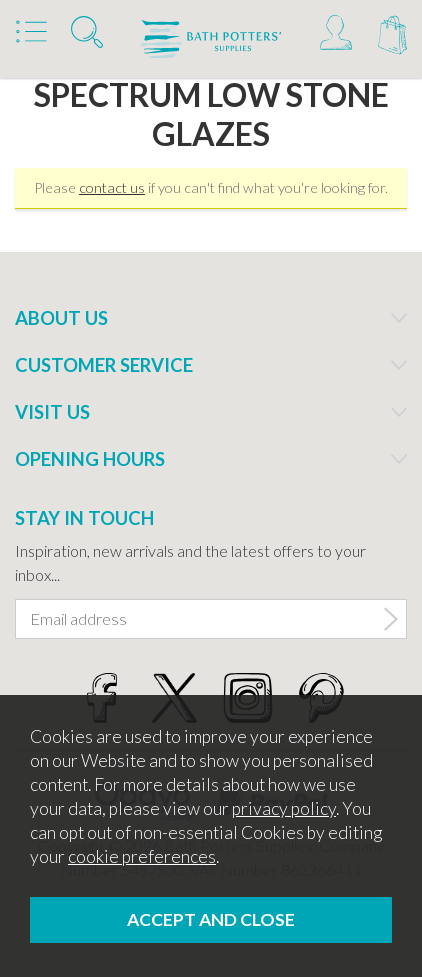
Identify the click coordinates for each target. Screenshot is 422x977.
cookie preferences (142, 856)
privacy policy (284, 808)
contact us (112, 187)
